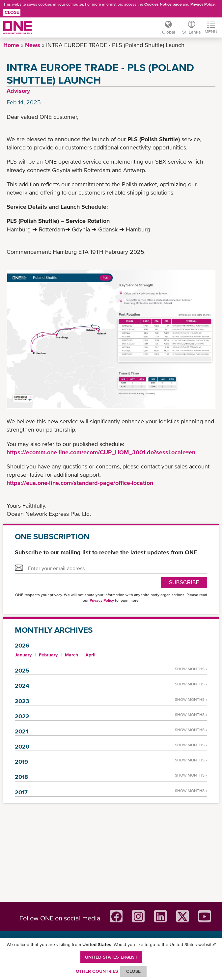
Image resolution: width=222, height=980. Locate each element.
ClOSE (133, 971)
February (48, 655)
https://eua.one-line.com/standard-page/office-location (80, 483)
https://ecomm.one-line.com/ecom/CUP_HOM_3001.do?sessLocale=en (101, 452)
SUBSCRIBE (184, 583)
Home (11, 45)
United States (111, 957)
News (33, 45)
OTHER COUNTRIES (97, 971)
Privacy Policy (203, 4)
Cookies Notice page (163, 4)
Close (12, 12)
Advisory (18, 91)
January (23, 655)
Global (168, 32)
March (71, 655)
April (90, 655)
